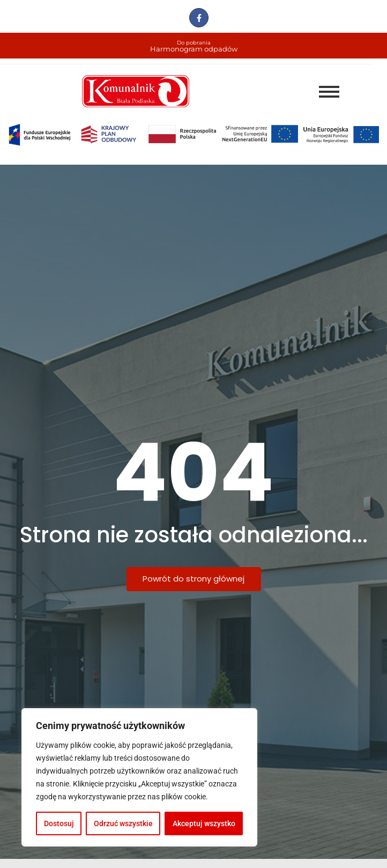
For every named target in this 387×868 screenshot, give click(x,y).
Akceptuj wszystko (204, 823)
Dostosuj (59, 823)
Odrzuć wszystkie (123, 823)
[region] (139, 777)
